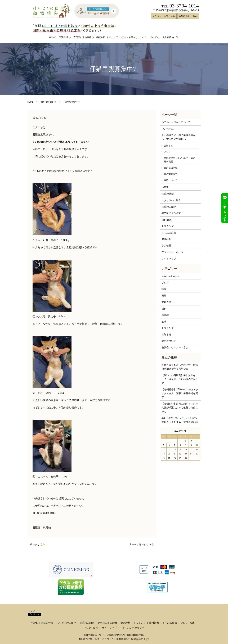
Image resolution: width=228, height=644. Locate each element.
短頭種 (165, 315)
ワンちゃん (168, 129)
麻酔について (171, 180)
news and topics (48, 102)
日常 (164, 296)
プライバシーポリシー (174, 252)
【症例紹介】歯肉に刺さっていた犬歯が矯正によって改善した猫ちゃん (180, 408)
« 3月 (165, 431)
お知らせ (168, 145)
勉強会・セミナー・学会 (175, 347)
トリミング (112, 37)
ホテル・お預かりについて (133, 37)
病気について (169, 341)
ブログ (153, 37)
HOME (52, 37)
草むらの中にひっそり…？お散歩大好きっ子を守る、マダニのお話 (180, 420)
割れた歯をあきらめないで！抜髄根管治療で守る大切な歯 (180, 367)
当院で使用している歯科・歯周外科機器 (180, 160)
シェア (32, 611)
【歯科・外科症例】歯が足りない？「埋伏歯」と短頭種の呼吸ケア (180, 379)
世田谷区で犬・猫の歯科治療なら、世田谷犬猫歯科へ (178, 137)
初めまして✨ (38, 544)
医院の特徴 (168, 194)
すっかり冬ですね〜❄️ (142, 544)
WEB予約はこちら (188, 16)
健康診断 (166, 239)
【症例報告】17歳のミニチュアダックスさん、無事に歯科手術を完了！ (180, 393)
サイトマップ (169, 259)
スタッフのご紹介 (171, 200)
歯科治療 (100, 37)
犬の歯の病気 (171, 168)
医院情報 (63, 37)
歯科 (164, 309)
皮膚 (164, 322)
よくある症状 (169, 233)
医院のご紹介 (169, 207)
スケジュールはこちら (164, 16)
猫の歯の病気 (171, 174)
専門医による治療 (82, 37)
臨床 (164, 289)
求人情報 (167, 37)
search (179, 37)
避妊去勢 (166, 302)
